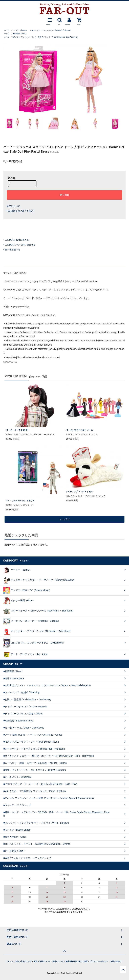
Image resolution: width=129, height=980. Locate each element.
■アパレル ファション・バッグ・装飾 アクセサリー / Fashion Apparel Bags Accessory (45, 37)
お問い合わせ (116, 961)
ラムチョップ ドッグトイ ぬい (79, 492)
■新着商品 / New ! (19, 34)
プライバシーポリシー (99, 961)
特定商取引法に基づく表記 (20, 211)
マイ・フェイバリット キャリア (20, 501)
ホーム (7, 30)
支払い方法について (23, 961)
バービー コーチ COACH (17, 430)
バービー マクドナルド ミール (79, 430)
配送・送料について (42, 961)
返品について (13, 206)
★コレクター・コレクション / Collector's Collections (51, 30)
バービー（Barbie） (20, 30)
